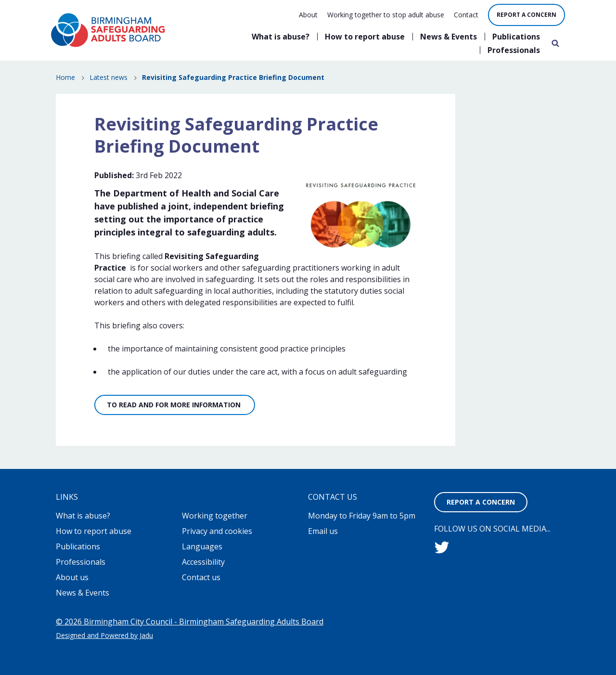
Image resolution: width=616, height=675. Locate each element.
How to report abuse (365, 37)
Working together (215, 516)
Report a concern (526, 15)
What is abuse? (281, 37)
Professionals (514, 50)
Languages (202, 546)
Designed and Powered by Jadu (104, 635)
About (308, 15)
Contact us (201, 577)
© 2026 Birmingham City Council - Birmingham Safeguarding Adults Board (190, 622)
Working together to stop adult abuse (386, 15)
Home (65, 77)
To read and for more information (175, 405)
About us (72, 577)
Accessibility (203, 562)
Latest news (109, 77)
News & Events (449, 37)
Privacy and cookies (217, 531)
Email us (323, 531)
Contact (466, 15)
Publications (516, 37)
